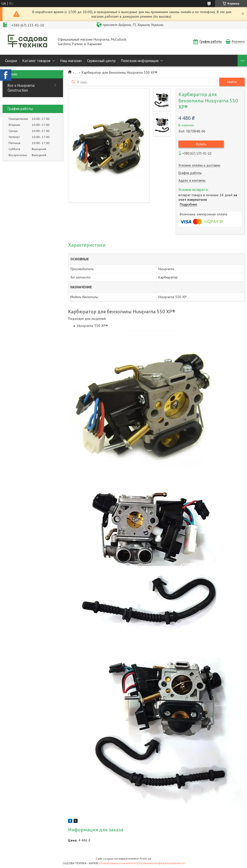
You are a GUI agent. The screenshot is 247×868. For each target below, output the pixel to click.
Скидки (11, 61)
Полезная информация (140, 61)
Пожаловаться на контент (119, 863)
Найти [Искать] (232, 82)
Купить (201, 144)
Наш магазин (71, 61)
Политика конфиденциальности (162, 863)
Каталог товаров (36, 61)
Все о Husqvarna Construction (21, 88)
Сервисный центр (101, 61)
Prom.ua (145, 859)
